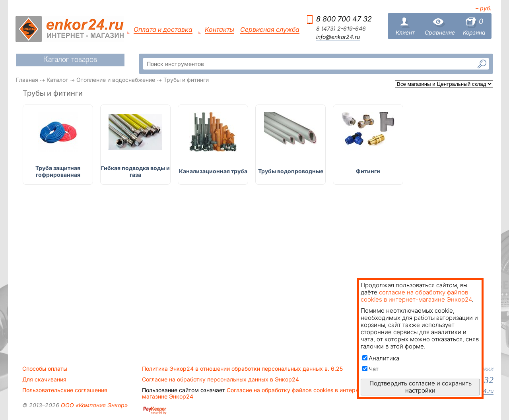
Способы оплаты (45, 369)
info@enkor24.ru (338, 37)
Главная (27, 80)
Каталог (57, 80)
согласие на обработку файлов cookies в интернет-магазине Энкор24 (416, 296)
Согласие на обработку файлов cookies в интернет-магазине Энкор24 (254, 393)
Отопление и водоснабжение (116, 80)
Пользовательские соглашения (65, 390)
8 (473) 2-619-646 (341, 29)
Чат (370, 369)
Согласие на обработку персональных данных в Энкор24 (221, 379)
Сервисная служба (270, 30)
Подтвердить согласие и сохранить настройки (421, 387)
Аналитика (381, 358)
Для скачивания (44, 379)
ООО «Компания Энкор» (93, 405)
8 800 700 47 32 (344, 19)
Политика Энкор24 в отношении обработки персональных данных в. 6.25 (242, 369)
